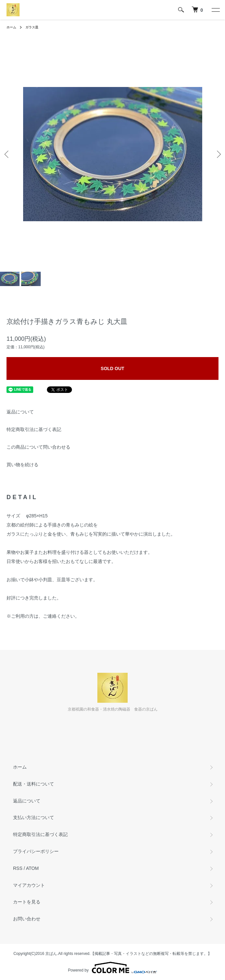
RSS (18, 868)
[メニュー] (215, 10)
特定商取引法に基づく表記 (34, 429)
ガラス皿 (32, 27)
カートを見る (27, 902)
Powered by (112, 968)
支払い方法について (34, 817)
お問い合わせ (27, 919)
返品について (20, 412)
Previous (7, 154)
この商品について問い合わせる (38, 447)
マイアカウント (29, 885)
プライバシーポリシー (36, 851)
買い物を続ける (22, 465)
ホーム (11, 27)
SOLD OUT (112, 368)
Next (218, 154)
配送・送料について (34, 784)
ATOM (32, 868)
